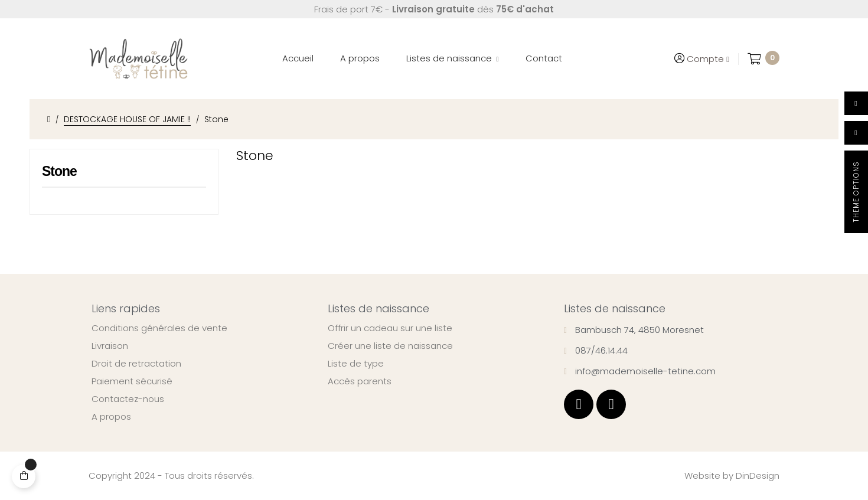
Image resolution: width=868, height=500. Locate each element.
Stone (59, 171)
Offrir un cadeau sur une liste (390, 328)
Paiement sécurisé (132, 381)
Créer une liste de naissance (390, 346)
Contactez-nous (128, 399)
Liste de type (356, 364)
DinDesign (758, 476)
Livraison (110, 346)
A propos (111, 417)
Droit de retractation (136, 364)
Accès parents (360, 381)
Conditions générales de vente (159, 328)
